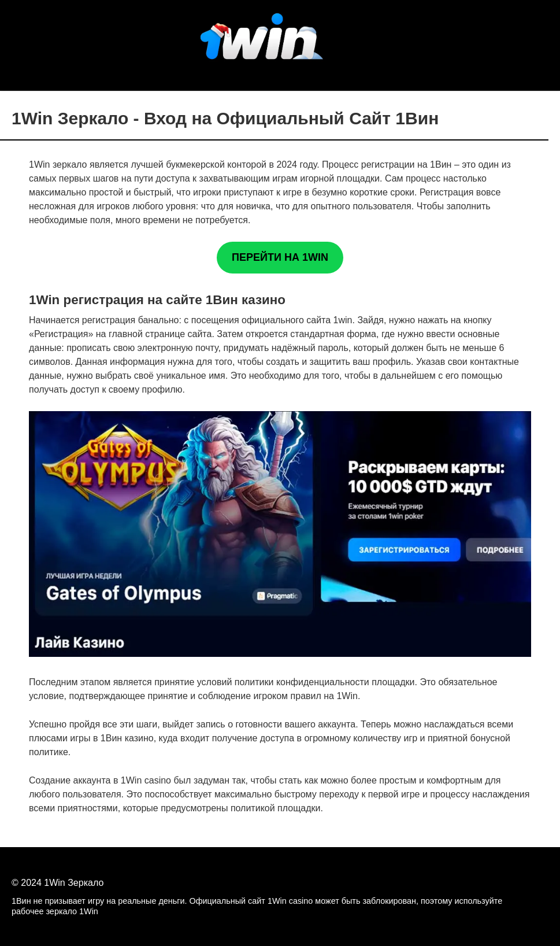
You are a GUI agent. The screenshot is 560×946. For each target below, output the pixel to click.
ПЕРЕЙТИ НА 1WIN (280, 257)
